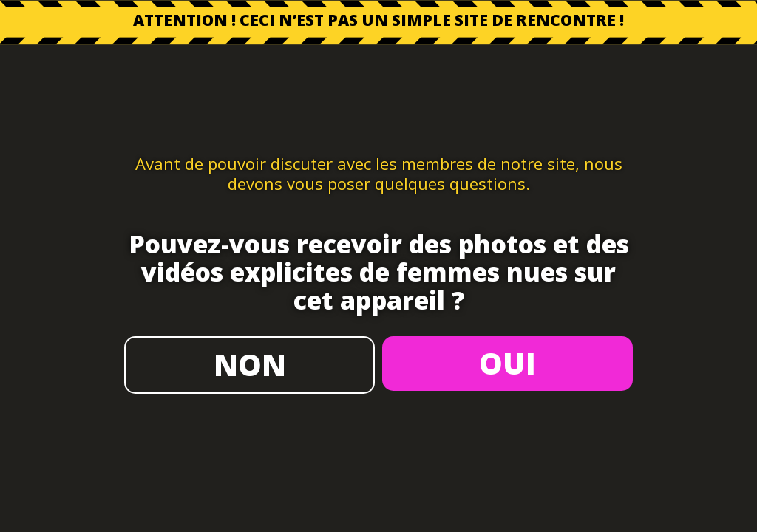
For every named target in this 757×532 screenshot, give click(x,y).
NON (250, 365)
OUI (508, 363)
